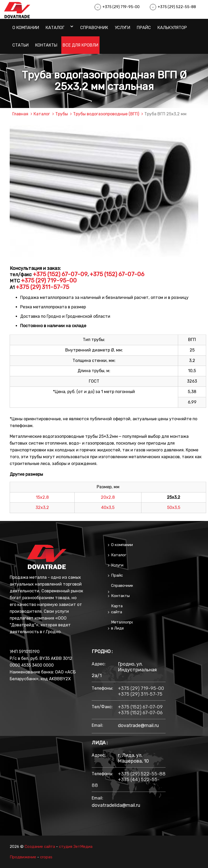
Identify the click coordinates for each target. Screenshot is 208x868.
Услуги (122, 28)
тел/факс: (102, 707)
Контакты (46, 45)
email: (97, 725)
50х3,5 (174, 507)
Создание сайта (40, 847)
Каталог (55, 28)
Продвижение (23, 857)
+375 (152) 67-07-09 (60, 274)
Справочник (94, 28)
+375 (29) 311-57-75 (42, 287)
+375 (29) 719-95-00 (121, 7)
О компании (26, 28)
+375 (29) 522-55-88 (177, 7)
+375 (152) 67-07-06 (117, 274)
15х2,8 (42, 497)
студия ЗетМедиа (76, 847)
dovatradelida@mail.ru (116, 805)
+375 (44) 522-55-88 (126, 782)
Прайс (144, 28)
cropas (46, 857)
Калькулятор (172, 28)
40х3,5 (108, 507)
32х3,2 (42, 507)
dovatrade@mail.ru (138, 725)
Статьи (20, 45)
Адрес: (99, 664)
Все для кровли (80, 45)
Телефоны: (102, 688)
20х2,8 (108, 497)
